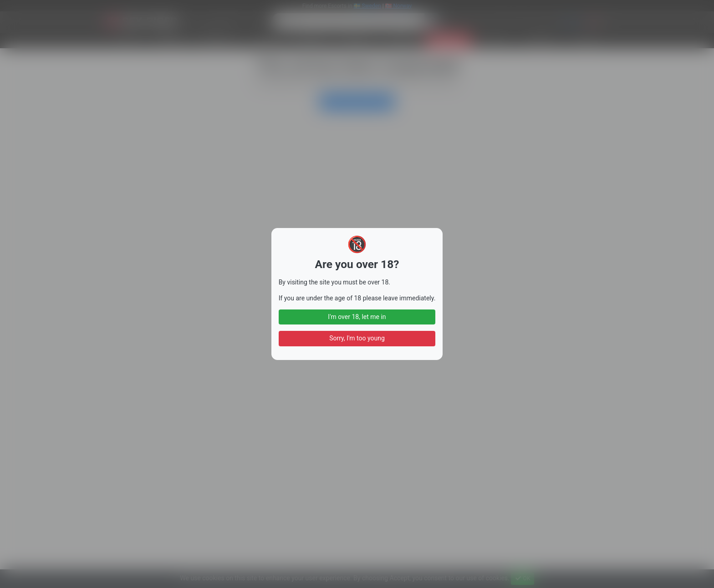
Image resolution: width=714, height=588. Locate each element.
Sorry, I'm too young (357, 338)
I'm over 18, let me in (357, 317)
